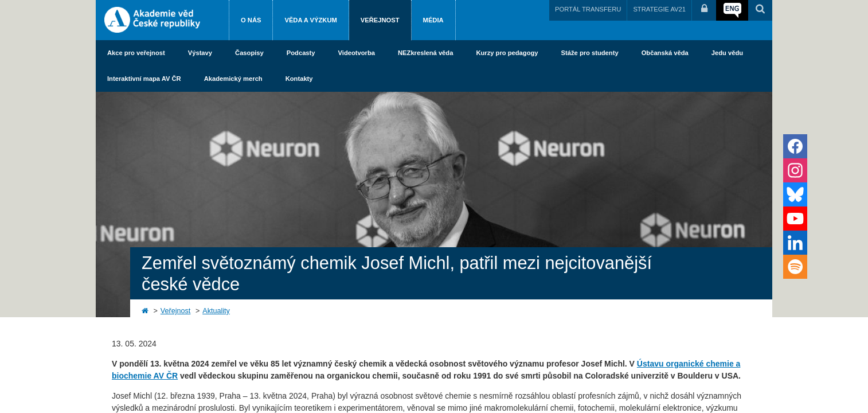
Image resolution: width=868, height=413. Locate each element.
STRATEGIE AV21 (659, 9)
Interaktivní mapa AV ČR (144, 79)
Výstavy (200, 53)
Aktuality (216, 311)
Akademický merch (233, 79)
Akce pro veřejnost (136, 53)
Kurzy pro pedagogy (507, 53)
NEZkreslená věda (425, 53)
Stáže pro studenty (590, 53)
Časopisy (249, 53)
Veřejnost (380, 20)
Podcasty (301, 53)
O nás (251, 20)
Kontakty (299, 79)
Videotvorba (357, 53)
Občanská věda (665, 53)
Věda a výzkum (310, 20)
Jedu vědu (727, 53)
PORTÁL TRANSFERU (588, 9)
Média (433, 20)
